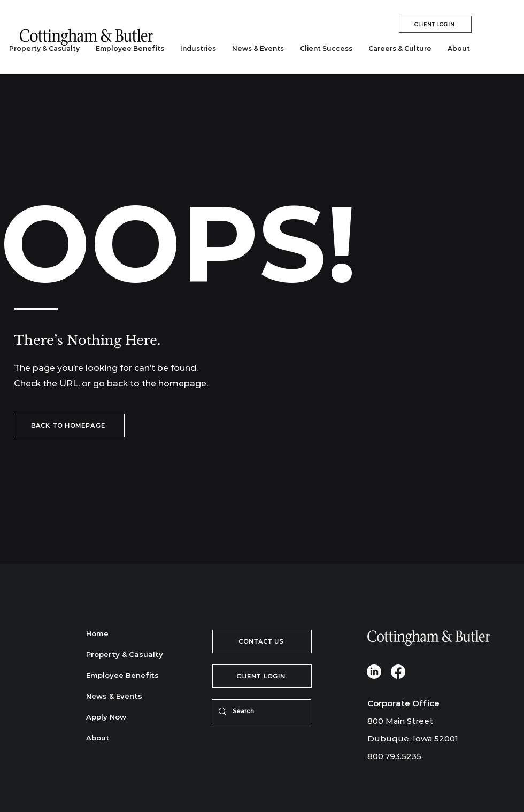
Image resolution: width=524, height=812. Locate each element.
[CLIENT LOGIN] (435, 24)
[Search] (260, 711)
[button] (198, 49)
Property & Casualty (124, 654)
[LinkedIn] (374, 672)
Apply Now (106, 717)
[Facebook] (398, 672)
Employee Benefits (122, 675)
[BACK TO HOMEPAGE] (69, 426)
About (98, 738)
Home (97, 633)
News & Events (114, 696)
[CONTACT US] (262, 641)
